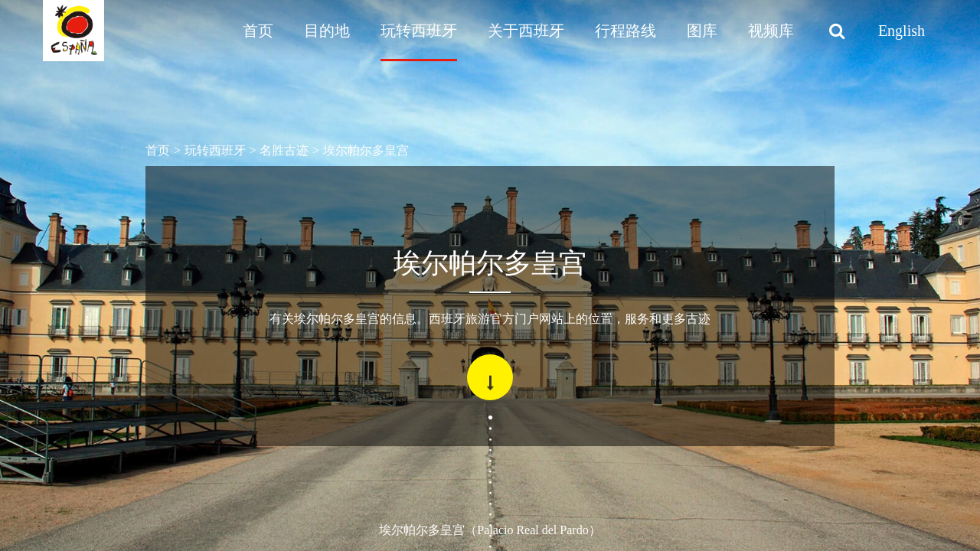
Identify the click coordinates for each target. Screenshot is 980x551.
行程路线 (626, 31)
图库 (702, 31)
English (902, 31)
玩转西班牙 (419, 31)
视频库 (771, 31)
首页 (258, 31)
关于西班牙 (526, 31)
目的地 (327, 31)
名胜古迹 (284, 150)
